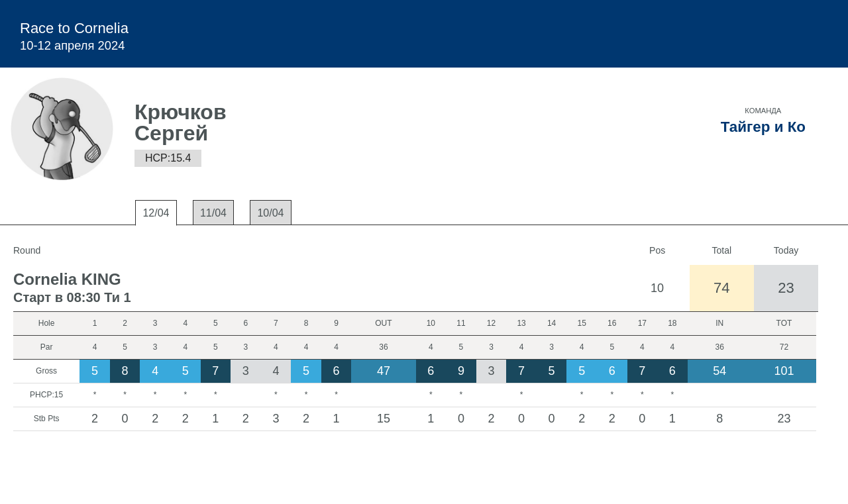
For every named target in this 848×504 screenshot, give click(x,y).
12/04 (156, 213)
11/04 (213, 213)
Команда (763, 111)
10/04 (270, 213)
